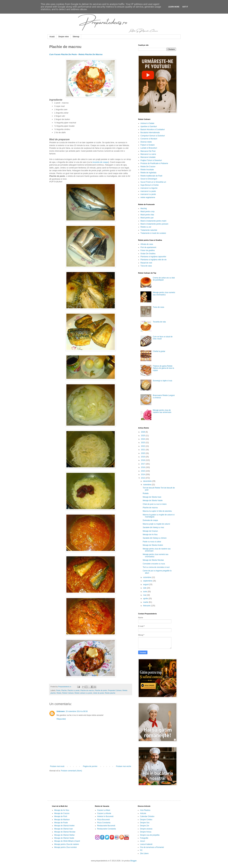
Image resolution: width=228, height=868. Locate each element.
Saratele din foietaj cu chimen (155, 538)
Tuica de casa (146, 266)
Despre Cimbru (146, 820)
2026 (143, 432)
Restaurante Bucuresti (106, 826)
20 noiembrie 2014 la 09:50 (77, 711)
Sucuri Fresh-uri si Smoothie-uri (153, 182)
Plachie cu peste (74, 690)
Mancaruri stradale (148, 157)
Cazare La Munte (104, 813)
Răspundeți (61, 719)
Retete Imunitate (147, 170)
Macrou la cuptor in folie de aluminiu (157, 511)
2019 (143, 457)
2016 (143, 467)
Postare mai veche (124, 766)
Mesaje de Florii (61, 816)
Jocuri (142, 841)
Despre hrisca (146, 832)
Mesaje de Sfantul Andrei (153, 545)
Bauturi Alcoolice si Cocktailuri (153, 130)
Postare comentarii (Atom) (71, 771)
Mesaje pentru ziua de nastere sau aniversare (162, 411)
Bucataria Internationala (150, 133)
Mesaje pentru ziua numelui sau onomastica (164, 294)
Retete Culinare (68, 693)
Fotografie (144, 838)
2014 (143, 474)
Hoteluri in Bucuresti (105, 816)
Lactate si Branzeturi (149, 148)
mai (145, 595)
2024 (143, 439)
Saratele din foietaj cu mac (153, 527)
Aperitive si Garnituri (149, 126)
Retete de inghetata (148, 173)
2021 (143, 450)
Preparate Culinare (115, 690)
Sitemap (76, 37)
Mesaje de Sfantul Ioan (152, 497)
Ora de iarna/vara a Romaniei (152, 847)
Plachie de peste (101, 690)
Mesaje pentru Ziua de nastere (67, 844)
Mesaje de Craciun (150, 531)
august (146, 584)
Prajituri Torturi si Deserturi (151, 160)
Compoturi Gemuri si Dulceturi (153, 136)
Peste (58, 690)
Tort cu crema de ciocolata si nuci (156, 567)
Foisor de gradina (147, 250)
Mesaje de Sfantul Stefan (64, 835)
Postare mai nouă (57, 766)
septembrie (148, 581)
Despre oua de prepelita (150, 835)
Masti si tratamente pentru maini (153, 221)
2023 (143, 443)
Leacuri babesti (146, 844)
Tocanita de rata (159, 322)
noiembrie (147, 485)
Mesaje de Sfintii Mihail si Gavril (67, 841)
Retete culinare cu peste (83, 693)
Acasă (52, 37)
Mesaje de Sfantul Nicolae (153, 560)
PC (141, 850)
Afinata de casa (147, 244)
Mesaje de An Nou (150, 535)
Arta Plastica (145, 810)
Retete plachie (110, 693)
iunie (145, 592)
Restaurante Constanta (107, 829)
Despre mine (64, 37)
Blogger (133, 861)
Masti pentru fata (147, 215)
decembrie (148, 481)
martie (146, 602)
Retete (59, 693)
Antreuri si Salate (147, 123)
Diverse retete (146, 142)
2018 (143, 460)
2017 (143, 464)
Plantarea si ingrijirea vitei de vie (153, 260)
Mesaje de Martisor (62, 820)
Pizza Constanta (104, 823)
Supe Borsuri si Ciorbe (150, 185)
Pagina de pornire (90, 766)
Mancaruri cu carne (148, 154)
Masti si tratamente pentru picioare (154, 224)
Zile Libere (144, 853)
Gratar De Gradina (148, 254)
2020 (143, 453)
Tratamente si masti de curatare (153, 233)
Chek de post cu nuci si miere (155, 504)
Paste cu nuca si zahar (152, 542)
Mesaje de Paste (61, 823)
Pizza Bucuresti (103, 820)
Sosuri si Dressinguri (149, 179)
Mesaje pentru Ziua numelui (65, 847)
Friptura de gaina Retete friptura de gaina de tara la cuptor (163, 368)
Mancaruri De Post (148, 151)
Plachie (64, 690)
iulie (145, 588)
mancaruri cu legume (149, 188)
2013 (143, 478)
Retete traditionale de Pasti (151, 176)
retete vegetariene (148, 197)
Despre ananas (146, 829)
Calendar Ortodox (147, 816)
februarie (147, 606)
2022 (143, 446)
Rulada (146, 493)
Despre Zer (145, 826)
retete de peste (99, 693)
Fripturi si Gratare (147, 145)
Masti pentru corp (147, 212)
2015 (143, 471)
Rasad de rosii (146, 263)
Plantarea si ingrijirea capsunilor (153, 257)
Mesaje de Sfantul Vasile (153, 500)
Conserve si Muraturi (149, 139)
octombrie (147, 577)
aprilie (146, 599)
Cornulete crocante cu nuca (154, 564)
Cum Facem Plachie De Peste (63, 54)
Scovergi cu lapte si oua (162, 381)
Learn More (174, 7)
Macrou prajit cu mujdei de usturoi (156, 524)
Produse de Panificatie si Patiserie (154, 163)
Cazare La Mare (104, 810)
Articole (143, 813)
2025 (143, 436)
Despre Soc (145, 823)
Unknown (61, 711)
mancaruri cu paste (148, 191)
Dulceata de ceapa (150, 520)
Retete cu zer (146, 227)
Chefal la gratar (159, 351)
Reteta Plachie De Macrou (90, 54)
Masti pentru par (147, 218)
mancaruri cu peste (148, 194)
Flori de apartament (148, 247)
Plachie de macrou (87, 690)
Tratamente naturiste (149, 230)
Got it (185, 7)
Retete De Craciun (148, 167)
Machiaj (144, 208)
